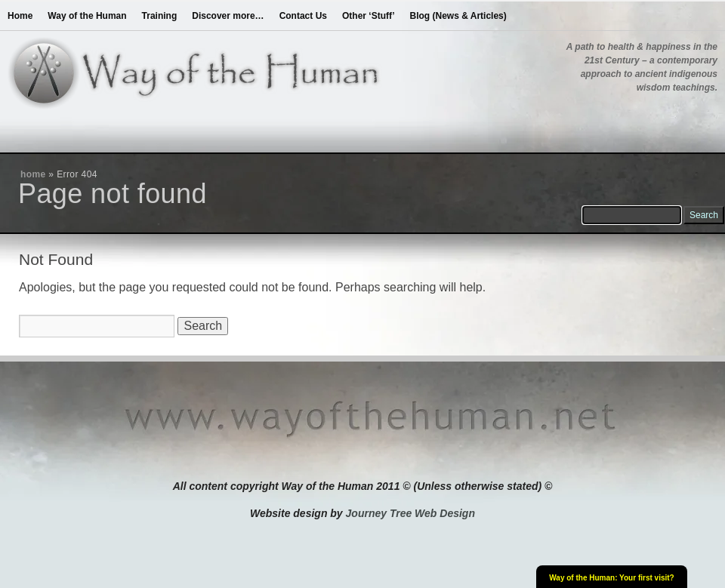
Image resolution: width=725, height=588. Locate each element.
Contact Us (303, 16)
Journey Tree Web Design (410, 513)
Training (160, 16)
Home (20, 16)
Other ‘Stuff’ (369, 16)
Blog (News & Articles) (458, 16)
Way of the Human (87, 16)
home (33, 174)
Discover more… (228, 16)
